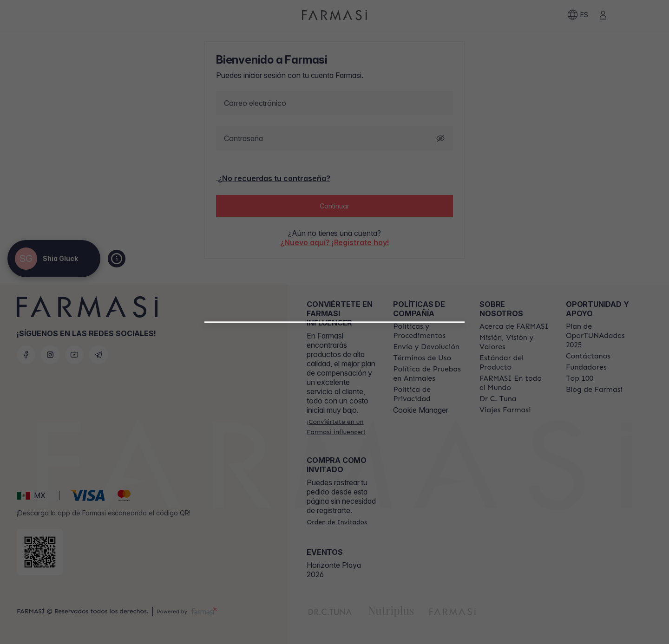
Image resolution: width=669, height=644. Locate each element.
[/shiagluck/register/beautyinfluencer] (335, 436)
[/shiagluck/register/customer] (334, 457)
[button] (335, 433)
